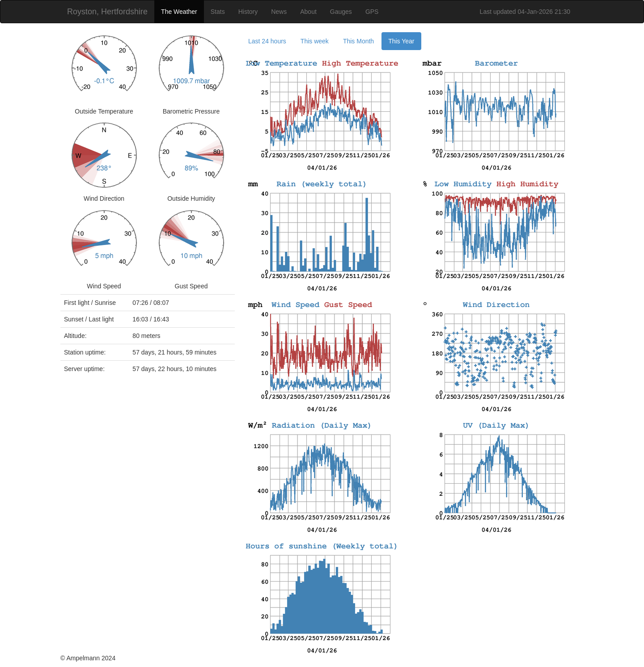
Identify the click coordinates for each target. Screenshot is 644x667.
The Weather (179, 12)
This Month (358, 41)
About (308, 12)
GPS (372, 12)
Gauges (341, 12)
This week (315, 41)
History (248, 12)
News (279, 12)
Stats (218, 12)
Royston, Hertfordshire (107, 12)
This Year (401, 41)
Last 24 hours (267, 41)
